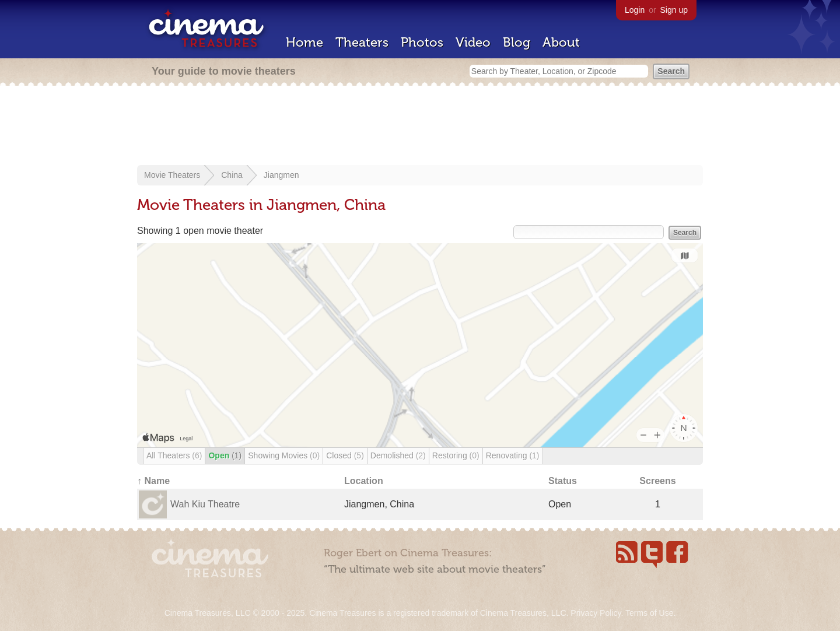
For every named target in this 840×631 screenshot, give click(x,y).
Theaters (362, 42)
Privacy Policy (596, 613)
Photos (422, 42)
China (232, 175)
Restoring (456, 455)
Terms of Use (649, 613)
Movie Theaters (172, 175)
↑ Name (153, 481)
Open (225, 455)
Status (563, 481)
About (561, 42)
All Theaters (174, 455)
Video (473, 42)
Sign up (674, 10)
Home (304, 42)
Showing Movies (284, 455)
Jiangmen (281, 175)
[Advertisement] (420, 127)
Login (635, 10)
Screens (657, 481)
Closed (345, 455)
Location (364, 481)
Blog (517, 42)
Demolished (398, 455)
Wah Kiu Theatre (205, 504)
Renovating (513, 455)
